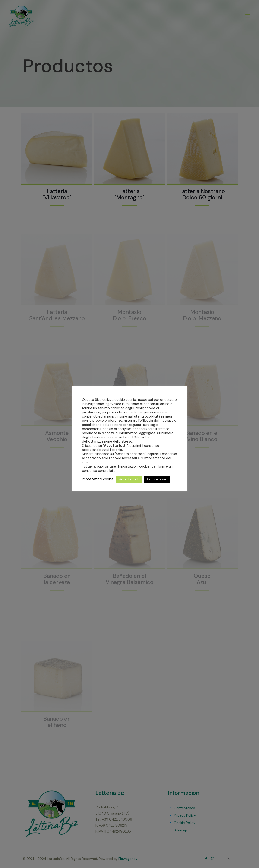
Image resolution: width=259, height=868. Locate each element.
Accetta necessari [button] (157, 479)
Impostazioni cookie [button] (98, 479)
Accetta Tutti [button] (129, 479)
